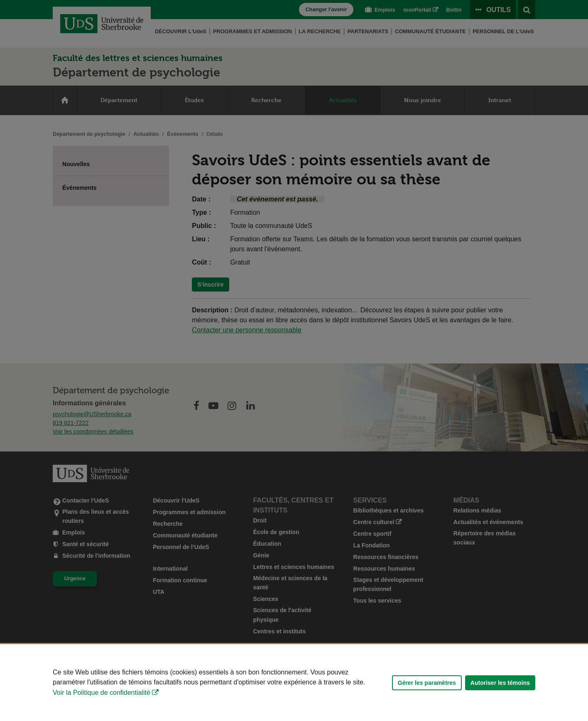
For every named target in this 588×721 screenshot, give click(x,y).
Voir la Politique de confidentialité (102, 693)
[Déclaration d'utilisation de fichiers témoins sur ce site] (294, 683)
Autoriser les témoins (500, 683)
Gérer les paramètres (427, 683)
